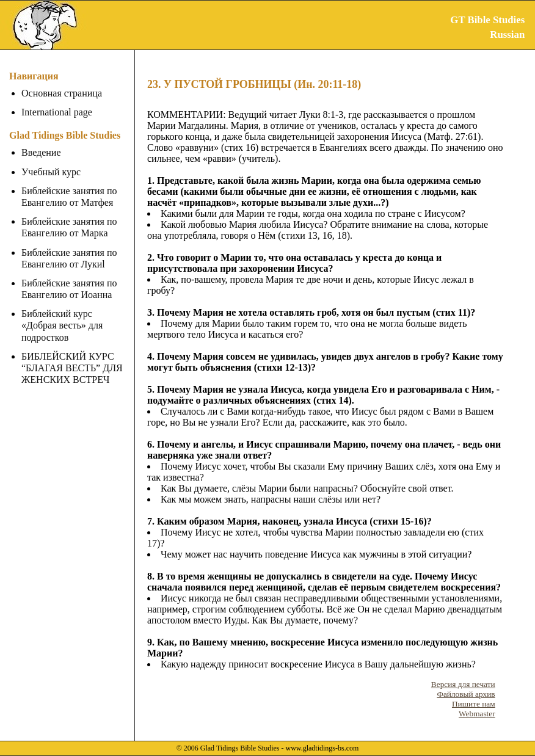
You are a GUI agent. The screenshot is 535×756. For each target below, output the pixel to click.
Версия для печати (463, 684)
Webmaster (477, 714)
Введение (41, 152)
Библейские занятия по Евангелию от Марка (69, 227)
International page (57, 112)
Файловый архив (466, 694)
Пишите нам (474, 704)
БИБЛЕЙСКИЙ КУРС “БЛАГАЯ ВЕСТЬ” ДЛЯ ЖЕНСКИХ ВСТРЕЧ (72, 356)
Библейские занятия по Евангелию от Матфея (69, 197)
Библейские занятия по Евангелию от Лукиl (69, 258)
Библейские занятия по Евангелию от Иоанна (69, 289)
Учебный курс (51, 172)
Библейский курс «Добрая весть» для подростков (75, 319)
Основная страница (62, 93)
